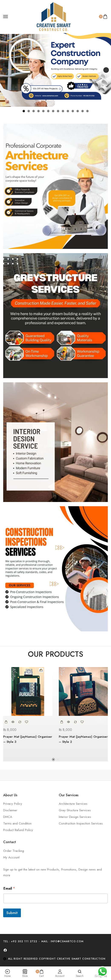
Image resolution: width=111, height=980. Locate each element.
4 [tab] (38, 111)
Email (9, 888)
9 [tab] (63, 111)
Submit (12, 913)
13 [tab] (83, 111)
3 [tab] (34, 111)
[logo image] (54, 16)
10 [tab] (68, 111)
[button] (53, 759)
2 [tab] (29, 111)
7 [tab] (53, 111)
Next (106, 70)
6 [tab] (48, 111)
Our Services (69, 795)
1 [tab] (24, 111)
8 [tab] (58, 111)
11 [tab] (73, 111)
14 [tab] (88, 111)
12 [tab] (78, 111)
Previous (5, 70)
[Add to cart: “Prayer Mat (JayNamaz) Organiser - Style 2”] (62, 722)
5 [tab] (43, 111)
